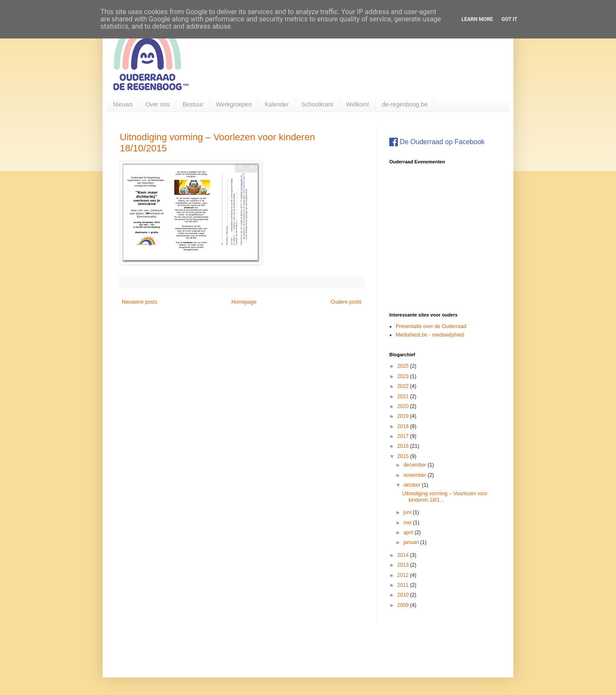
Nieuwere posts (140, 302)
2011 (404, 585)
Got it (509, 19)
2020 (404, 406)
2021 (404, 396)
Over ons (158, 104)
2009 (404, 605)
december (416, 465)
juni (408, 512)
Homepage (244, 302)
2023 (404, 376)
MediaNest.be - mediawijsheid (430, 335)
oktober (413, 485)
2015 (404, 456)
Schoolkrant (317, 104)
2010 (404, 595)
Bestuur (193, 104)
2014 (404, 555)
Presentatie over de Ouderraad (431, 326)
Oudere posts (346, 302)
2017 (404, 436)
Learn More (477, 19)
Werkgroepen (234, 104)
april (409, 532)
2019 (404, 416)
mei (408, 523)
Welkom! (358, 104)
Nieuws (123, 104)
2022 (404, 386)
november (416, 475)
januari (412, 542)
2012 (404, 575)
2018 (404, 426)
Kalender (277, 104)
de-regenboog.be (405, 104)
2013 (404, 565)
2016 (404, 446)
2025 (404, 366)
